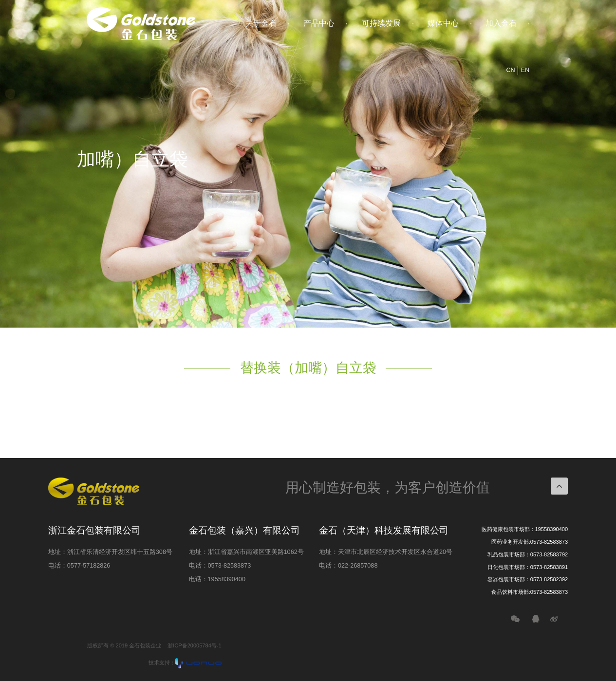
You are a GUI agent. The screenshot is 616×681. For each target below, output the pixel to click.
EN (525, 70)
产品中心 (319, 23)
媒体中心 (443, 23)
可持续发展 (381, 23)
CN (510, 70)
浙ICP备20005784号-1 (194, 645)
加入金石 (501, 23)
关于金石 (261, 23)
